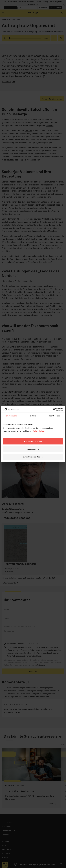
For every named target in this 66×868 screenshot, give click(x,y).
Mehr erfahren (39, 431)
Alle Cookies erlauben (33, 441)
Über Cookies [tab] (54, 416)
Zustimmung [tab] (12, 416)
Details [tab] (33, 416)
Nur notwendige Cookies (33, 457)
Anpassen (33, 449)
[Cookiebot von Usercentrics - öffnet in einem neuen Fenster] (53, 409)
